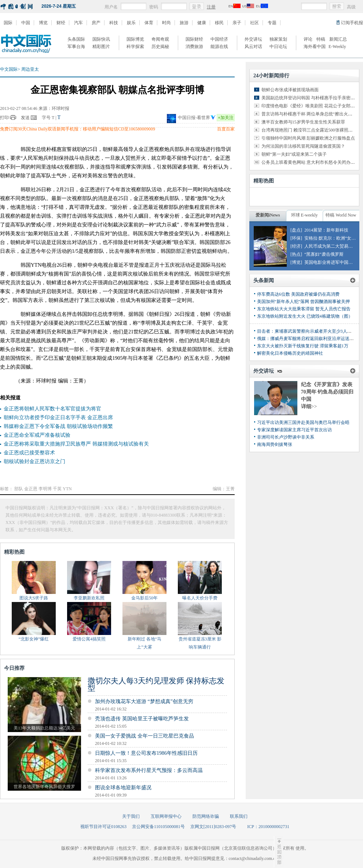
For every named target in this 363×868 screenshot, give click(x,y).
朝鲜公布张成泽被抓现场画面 (290, 90)
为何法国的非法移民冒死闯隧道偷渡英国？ (303, 146)
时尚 (166, 23)
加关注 (226, 118)
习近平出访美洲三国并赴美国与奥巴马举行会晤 (303, 422)
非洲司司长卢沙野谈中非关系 (286, 437)
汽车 (78, 23)
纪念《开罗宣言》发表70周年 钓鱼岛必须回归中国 (327, 392)
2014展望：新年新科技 (326, 230)
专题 (272, 23)
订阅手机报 (352, 23)
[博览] (296, 262)
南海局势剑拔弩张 (275, 444)
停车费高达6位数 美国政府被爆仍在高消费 (298, 294)
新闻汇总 (338, 39)
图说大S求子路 (34, 598)
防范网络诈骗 (206, 816)
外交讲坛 (253, 39)
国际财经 (194, 39)
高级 (351, 7)
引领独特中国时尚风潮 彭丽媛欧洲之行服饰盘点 (308, 138)
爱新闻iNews (268, 215)
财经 (61, 23)
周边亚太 (30, 69)
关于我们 (131, 816)
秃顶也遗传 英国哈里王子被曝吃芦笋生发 (142, 719)
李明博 (45, 489)
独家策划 (278, 39)
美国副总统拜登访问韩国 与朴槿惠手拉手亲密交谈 (310, 98)
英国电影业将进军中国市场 (331, 262)
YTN (67, 489)
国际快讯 (101, 39)
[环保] (296, 238)
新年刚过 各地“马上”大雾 (144, 643)
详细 (309, 407)
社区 (254, 23)
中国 (26, 23)
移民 (219, 23)
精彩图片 (101, 47)
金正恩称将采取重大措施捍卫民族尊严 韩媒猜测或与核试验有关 (76, 444)
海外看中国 (315, 47)
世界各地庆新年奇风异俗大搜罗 (44, 787)
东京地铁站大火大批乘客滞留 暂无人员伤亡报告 (304, 309)
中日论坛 (278, 47)
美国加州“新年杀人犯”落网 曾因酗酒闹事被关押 (304, 302)
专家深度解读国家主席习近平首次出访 (294, 430)
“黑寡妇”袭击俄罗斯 (324, 254)
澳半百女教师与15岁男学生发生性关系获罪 (303, 122)
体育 (149, 23)
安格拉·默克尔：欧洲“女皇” (331, 238)
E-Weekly (337, 47)
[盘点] (296, 230)
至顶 (279, 852)
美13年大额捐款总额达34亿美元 (44, 728)
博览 (43, 23)
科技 (114, 23)
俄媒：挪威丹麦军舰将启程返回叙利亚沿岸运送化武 (308, 339)
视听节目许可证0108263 (103, 827)
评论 (308, 39)
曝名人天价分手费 (200, 598)
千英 (57, 489)
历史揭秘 (160, 47)
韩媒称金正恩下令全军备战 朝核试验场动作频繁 (58, 426)
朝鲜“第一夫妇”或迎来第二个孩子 (294, 154)
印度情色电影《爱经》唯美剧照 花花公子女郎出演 (310, 106)
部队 (19, 489)
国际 (8, 23)
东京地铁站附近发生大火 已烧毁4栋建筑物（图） (305, 316)
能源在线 (219, 47)
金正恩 (31, 489)
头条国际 (76, 39)
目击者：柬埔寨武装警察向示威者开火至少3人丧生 (307, 331)
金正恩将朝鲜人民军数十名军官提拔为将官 (52, 409)
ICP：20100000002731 (268, 827)
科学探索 (135, 47)
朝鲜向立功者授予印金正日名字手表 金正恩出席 (58, 418)
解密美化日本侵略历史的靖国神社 (290, 353)
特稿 (321, 39)
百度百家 (226, 129)
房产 (96, 23)
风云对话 (253, 47)
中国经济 (219, 39)
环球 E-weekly (305, 215)
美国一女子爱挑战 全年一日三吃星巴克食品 (144, 736)
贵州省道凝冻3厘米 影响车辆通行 (200, 643)
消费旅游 (194, 47)
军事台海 (76, 47)
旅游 (184, 23)
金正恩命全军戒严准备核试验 (37, 435)
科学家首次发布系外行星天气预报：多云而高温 (149, 770)
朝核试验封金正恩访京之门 (34, 461)
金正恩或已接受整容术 (29, 453)
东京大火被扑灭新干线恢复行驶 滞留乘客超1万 (303, 346)
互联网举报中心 (166, 816)
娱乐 (131, 23)
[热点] (296, 254)
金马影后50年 (144, 598)
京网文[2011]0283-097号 (213, 827)
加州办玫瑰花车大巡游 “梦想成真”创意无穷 (144, 701)
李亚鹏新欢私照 (89, 598)
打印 (4, 118)
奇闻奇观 (160, 39)
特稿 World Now (341, 215)
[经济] (296, 246)
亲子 (237, 23)
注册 (211, 7)
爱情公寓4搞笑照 (89, 639)
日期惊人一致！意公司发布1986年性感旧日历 (146, 753)
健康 (202, 23)
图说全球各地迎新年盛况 (123, 788)
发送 (25, 118)
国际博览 (135, 39)
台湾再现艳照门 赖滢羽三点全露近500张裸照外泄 (309, 130)
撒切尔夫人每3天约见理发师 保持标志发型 (156, 684)
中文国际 (9, 69)
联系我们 (239, 816)
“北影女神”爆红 (34, 639)
